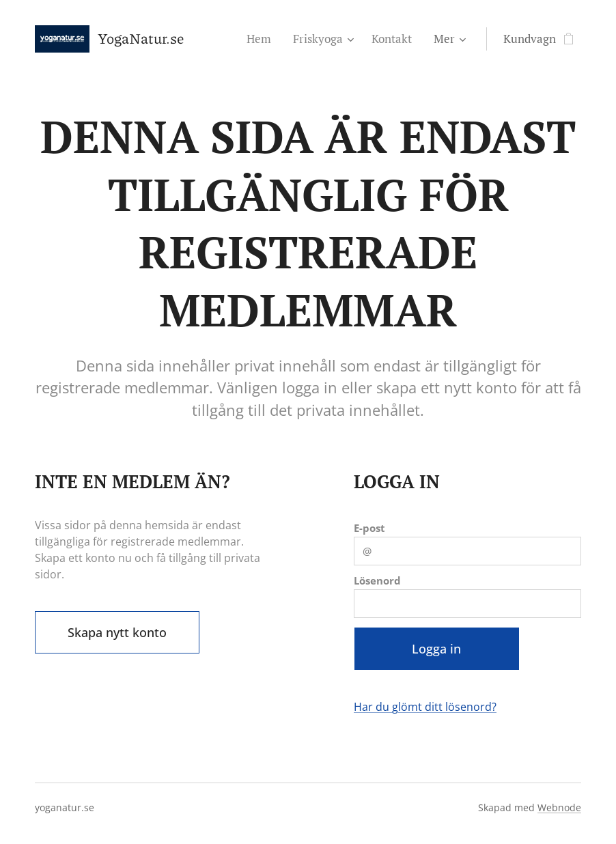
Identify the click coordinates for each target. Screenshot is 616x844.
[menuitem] (263, 39)
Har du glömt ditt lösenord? (425, 707)
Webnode (559, 807)
